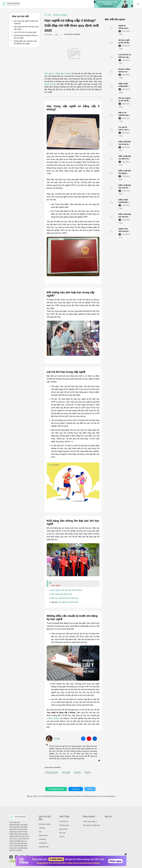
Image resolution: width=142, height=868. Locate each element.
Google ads (43, 843)
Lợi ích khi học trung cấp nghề (25, 32)
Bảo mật (62, 833)
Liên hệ (62, 837)
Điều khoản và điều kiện (92, 825)
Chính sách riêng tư (90, 821)
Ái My (57, 739)
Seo (40, 832)
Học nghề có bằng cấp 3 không (58, 73)
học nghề (66, 772)
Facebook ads (44, 847)
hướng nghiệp (53, 718)
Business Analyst (45, 824)
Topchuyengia (50, 84)
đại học (77, 772)
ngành (88, 772)
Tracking (42, 828)
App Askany (63, 829)
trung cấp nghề (52, 772)
